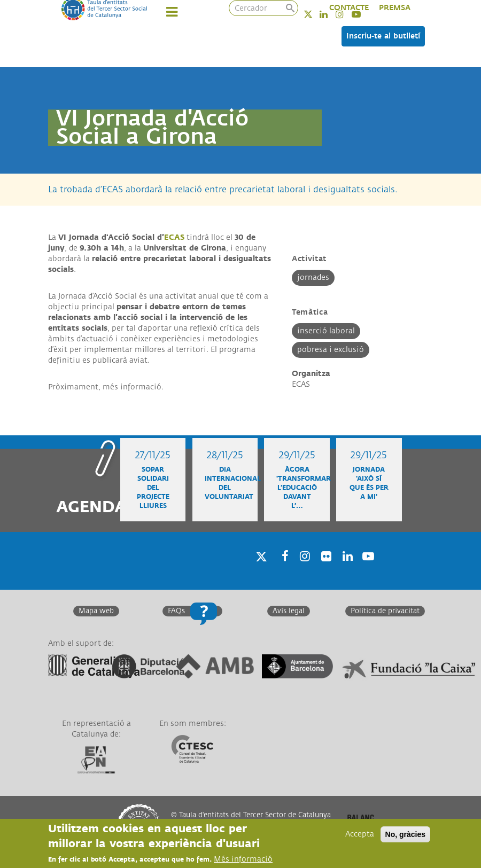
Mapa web (96, 611)
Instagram (303, 570)
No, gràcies (405, 835)
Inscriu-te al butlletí (383, 36)
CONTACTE (349, 8)
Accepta (360, 835)
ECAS (174, 237)
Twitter (315, 14)
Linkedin (331, 14)
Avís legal (289, 611)
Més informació (243, 860)
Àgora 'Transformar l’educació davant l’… (304, 488)
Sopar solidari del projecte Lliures (153, 488)
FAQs (176, 611)
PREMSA (395, 8)
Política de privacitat (385, 611)
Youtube (367, 570)
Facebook (282, 570)
